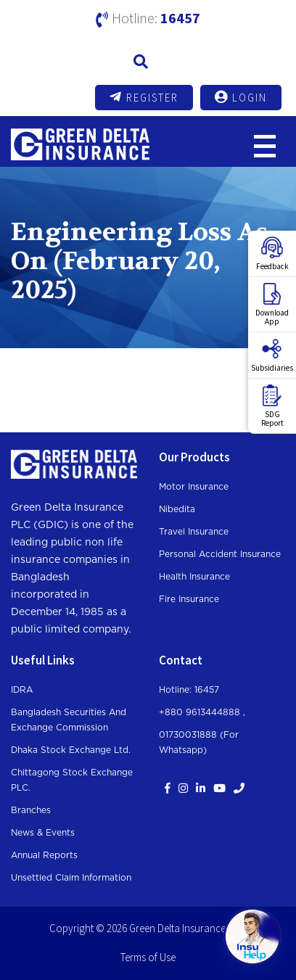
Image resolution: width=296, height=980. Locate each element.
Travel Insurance (194, 532)
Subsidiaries (272, 355)
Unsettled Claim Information (71, 878)
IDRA (22, 690)
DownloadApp (272, 305)
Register (144, 97)
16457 (180, 18)
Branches (31, 810)
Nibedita (177, 509)
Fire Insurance (189, 599)
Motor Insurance (194, 487)
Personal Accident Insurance (220, 554)
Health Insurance (194, 577)
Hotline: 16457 (189, 690)
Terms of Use (148, 957)
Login (241, 97)
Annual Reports (44, 855)
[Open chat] (252, 936)
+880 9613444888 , (202, 712)
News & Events (43, 833)
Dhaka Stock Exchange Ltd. (71, 750)
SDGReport (272, 406)
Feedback (272, 254)
